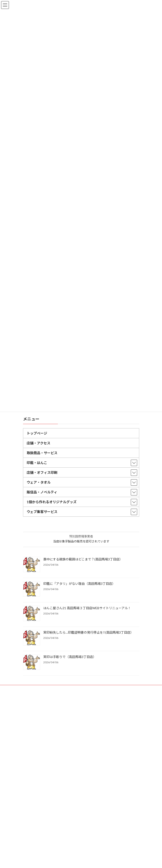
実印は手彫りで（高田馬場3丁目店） (70, 657)
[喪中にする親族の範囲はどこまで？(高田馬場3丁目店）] (32, 565)
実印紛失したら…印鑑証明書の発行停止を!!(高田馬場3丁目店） (88, 632)
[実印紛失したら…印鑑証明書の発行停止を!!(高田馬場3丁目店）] (32, 638)
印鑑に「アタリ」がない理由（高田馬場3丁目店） (79, 584)
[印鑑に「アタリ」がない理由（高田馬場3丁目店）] (32, 589)
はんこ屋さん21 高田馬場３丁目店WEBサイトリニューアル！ (87, 608)
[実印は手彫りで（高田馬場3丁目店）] (32, 662)
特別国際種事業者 (81, 536)
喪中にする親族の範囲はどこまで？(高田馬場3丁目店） (83, 559)
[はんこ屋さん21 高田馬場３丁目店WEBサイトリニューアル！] (32, 614)
